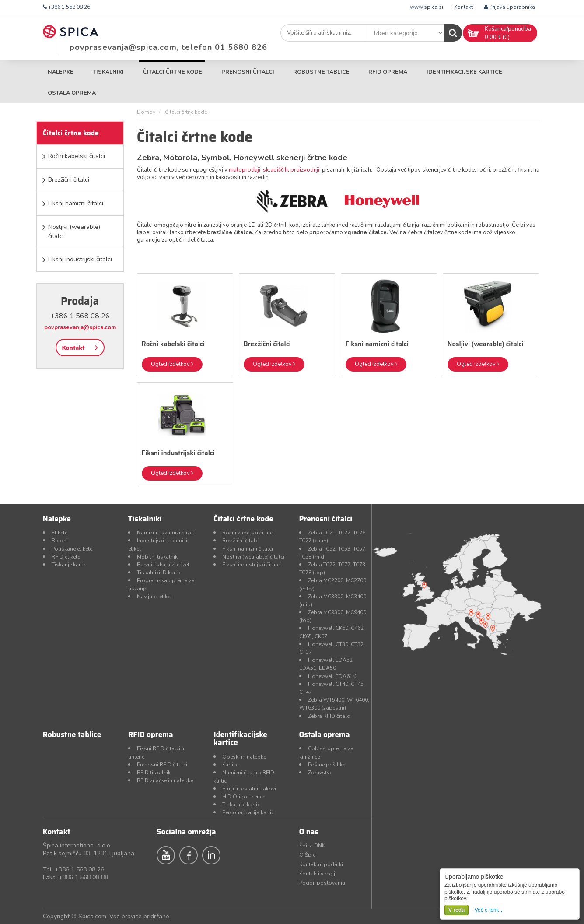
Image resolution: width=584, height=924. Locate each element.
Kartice (230, 765)
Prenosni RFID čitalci (162, 765)
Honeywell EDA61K (332, 676)
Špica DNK (312, 846)
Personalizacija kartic (248, 812)
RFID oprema (388, 72)
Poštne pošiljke (327, 765)
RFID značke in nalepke (165, 780)
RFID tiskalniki (154, 773)
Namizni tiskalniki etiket (166, 533)
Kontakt (463, 7)
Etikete (59, 533)
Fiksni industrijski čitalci (80, 259)
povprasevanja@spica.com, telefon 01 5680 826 (168, 47)
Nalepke (61, 72)
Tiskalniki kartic (241, 805)
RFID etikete (66, 557)
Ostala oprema (72, 93)
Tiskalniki (108, 72)
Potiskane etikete (72, 549)
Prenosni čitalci (248, 72)
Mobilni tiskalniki (158, 557)
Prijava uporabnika (509, 7)
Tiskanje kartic (69, 565)
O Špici (308, 855)
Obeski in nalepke (244, 757)
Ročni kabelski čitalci (77, 156)
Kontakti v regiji (318, 874)
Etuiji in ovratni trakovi (249, 789)
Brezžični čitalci (69, 180)
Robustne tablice (321, 72)
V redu (456, 910)
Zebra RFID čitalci (329, 716)
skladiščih (275, 170)
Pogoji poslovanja (322, 883)
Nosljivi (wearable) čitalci (74, 232)
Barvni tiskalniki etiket (163, 565)
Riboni (60, 541)
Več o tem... (488, 910)
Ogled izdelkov (172, 364)
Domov (146, 112)
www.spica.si (427, 7)
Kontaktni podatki (321, 864)
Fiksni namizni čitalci (76, 203)
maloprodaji (245, 170)
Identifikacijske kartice (464, 72)
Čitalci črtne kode (173, 72)
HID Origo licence (244, 797)
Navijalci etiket (154, 597)
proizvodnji (305, 170)
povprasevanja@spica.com (80, 327)
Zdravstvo (320, 773)
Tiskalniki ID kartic (159, 573)
